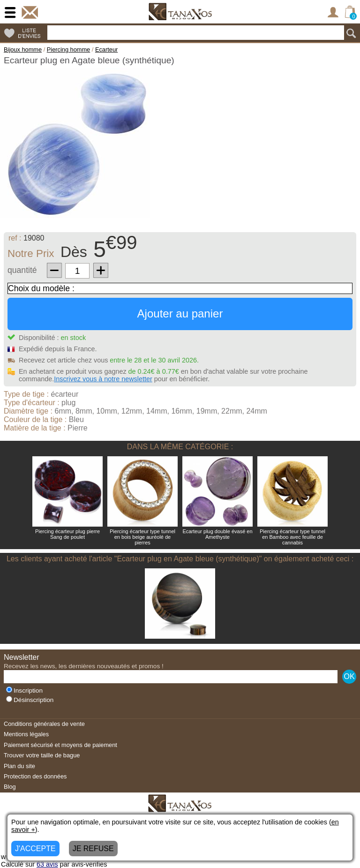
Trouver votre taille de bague (42, 755)
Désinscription (30, 700)
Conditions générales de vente (44, 724)
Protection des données (35, 776)
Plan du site (19, 766)
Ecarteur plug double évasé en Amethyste (217, 534)
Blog (10, 787)
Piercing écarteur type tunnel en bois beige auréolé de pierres (142, 537)
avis (47, 864)
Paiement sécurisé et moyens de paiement (60, 745)
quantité (22, 270)
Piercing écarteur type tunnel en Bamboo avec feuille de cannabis (292, 537)
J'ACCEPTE (35, 849)
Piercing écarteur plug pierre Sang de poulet (67, 534)
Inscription (24, 691)
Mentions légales (26, 734)
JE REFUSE (93, 849)
